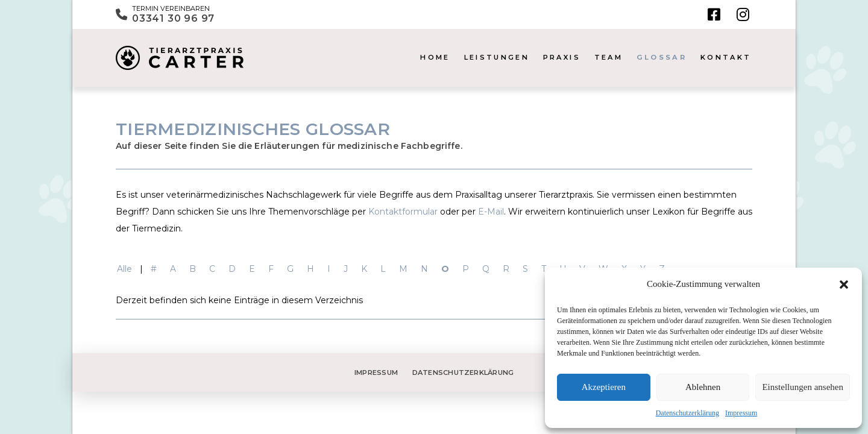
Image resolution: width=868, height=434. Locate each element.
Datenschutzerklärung (687, 413)
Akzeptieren (604, 387)
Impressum (741, 413)
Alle (124, 269)
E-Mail (491, 212)
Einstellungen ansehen (803, 387)
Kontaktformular (403, 212)
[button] (844, 285)
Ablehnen (703, 387)
